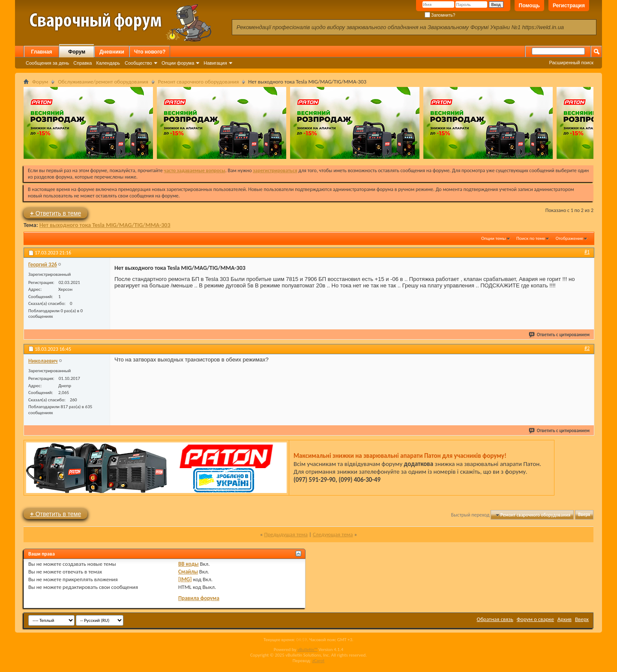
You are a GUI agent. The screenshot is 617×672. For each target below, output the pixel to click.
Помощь (529, 6)
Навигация (215, 63)
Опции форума (178, 63)
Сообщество (138, 63)
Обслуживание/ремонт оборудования (103, 82)
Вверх (584, 515)
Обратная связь (495, 619)
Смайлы (188, 572)
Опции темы (494, 238)
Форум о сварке (535, 619)
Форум (77, 52)
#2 (587, 348)
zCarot (319, 661)
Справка (82, 63)
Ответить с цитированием (560, 335)
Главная (42, 52)
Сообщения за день (47, 63)
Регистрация (569, 6)
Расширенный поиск (571, 63)
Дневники (112, 52)
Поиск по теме (531, 238)
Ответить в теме (55, 213)
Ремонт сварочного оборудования (199, 82)
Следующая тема (333, 534)
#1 (587, 252)
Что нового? (150, 52)
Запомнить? (440, 15)
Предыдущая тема (286, 534)
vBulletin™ (307, 650)
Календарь (108, 63)
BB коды (189, 564)
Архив (565, 619)
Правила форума (199, 598)
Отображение (569, 238)
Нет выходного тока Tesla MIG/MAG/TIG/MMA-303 (105, 225)
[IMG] (185, 579)
